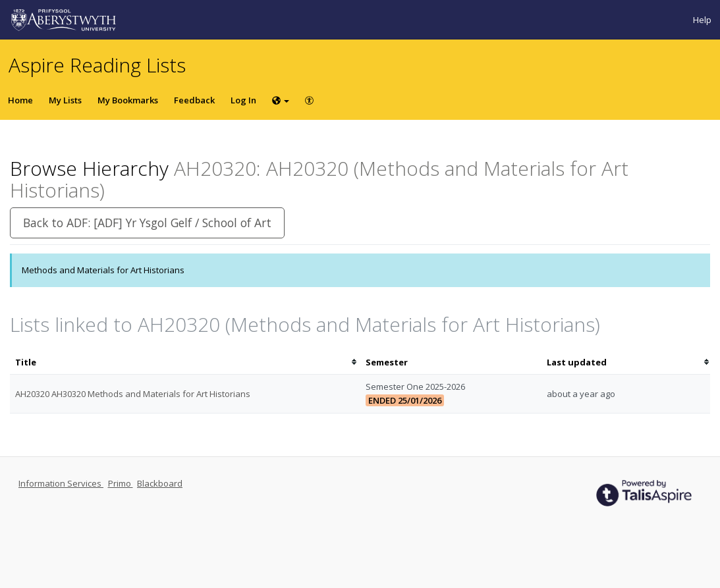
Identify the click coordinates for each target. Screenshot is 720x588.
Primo (121, 483)
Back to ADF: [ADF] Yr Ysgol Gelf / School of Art (147, 223)
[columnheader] (185, 362)
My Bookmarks (128, 100)
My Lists (65, 100)
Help (702, 20)
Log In (243, 100)
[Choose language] (281, 100)
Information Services (61, 483)
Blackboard (160, 483)
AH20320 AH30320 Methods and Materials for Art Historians (133, 394)
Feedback (194, 100)
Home (20, 100)
